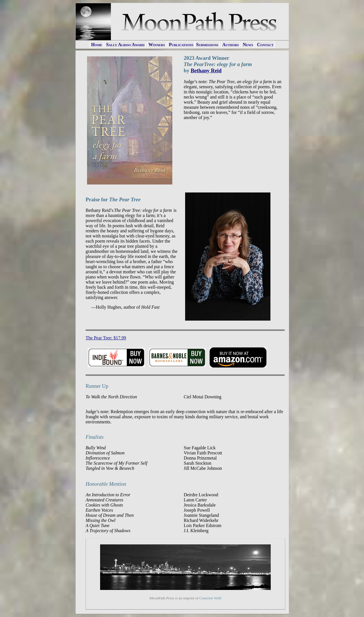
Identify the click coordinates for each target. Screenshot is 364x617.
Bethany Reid (206, 70)
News (248, 45)
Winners (157, 45)
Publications (181, 45)
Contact (265, 45)
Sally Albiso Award (125, 45)
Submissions (207, 45)
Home (97, 45)
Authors (231, 45)
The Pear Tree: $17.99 (106, 338)
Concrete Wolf (210, 598)
